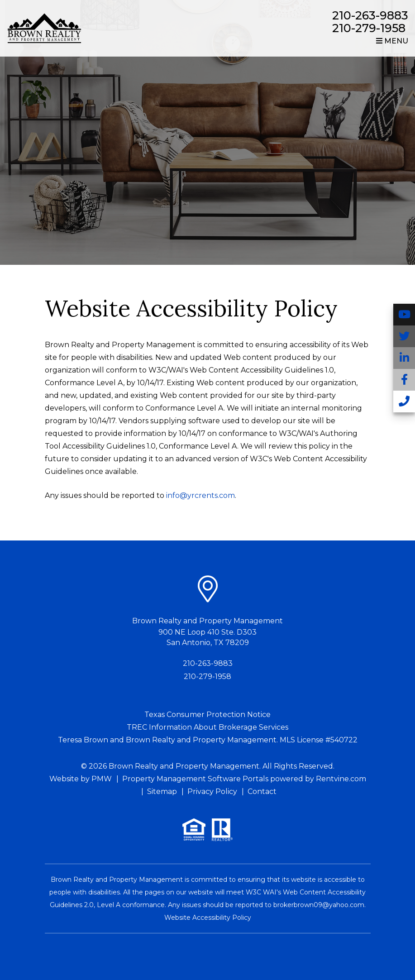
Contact (262, 791)
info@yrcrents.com (200, 495)
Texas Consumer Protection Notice (207, 715)
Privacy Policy (212, 791)
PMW (102, 779)
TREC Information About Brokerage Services (207, 727)
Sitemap (162, 791)
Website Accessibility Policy (208, 918)
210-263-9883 (370, 15)
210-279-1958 (369, 28)
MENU (392, 41)
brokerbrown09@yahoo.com (319, 905)
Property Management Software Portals (195, 779)
